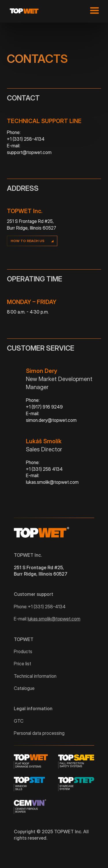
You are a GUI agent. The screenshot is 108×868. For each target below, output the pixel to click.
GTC (19, 721)
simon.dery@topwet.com (51, 420)
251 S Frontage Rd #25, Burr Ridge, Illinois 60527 (41, 571)
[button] (93, 11)
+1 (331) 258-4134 (26, 139)
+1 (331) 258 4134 (44, 469)
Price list (22, 664)
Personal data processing (39, 733)
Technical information (35, 676)
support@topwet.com (29, 152)
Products (23, 651)
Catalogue (24, 688)
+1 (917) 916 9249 (44, 407)
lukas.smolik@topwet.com (52, 482)
